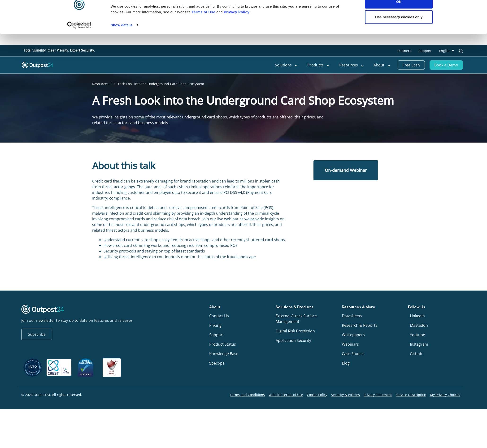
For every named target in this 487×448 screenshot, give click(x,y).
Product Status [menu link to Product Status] (223, 344)
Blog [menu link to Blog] (346, 363)
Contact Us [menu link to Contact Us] (219, 316)
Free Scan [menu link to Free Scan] (411, 65)
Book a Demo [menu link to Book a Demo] (446, 65)
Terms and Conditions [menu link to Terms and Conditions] (247, 395)
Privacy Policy (237, 23)
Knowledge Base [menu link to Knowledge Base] (224, 354)
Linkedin (417, 316)
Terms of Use (204, 23)
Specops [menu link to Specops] (217, 363)
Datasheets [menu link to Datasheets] (352, 316)
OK (399, 12)
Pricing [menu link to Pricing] (215, 325)
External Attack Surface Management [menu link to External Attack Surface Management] (296, 319)
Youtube (417, 335)
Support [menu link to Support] (425, 51)
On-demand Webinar (346, 170)
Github (416, 354)
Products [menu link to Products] (319, 65)
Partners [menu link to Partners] (404, 51)
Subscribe (37, 334)
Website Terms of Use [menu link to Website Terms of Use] (286, 395)
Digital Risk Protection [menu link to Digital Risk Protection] (295, 331)
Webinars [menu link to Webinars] (350, 344)
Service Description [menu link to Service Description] (411, 395)
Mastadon (419, 325)
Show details (122, 36)
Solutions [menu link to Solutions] (286, 65)
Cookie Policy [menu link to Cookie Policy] (317, 395)
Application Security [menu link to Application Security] (293, 340)
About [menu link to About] (382, 65)
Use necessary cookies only (399, 28)
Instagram (419, 344)
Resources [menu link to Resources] (352, 65)
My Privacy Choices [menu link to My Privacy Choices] (445, 395)
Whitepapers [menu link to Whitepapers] (353, 335)
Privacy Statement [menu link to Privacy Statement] (378, 395)
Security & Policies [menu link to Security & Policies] (345, 395)
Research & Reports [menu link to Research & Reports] (360, 325)
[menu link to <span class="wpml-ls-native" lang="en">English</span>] (446, 51)
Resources (100, 84)
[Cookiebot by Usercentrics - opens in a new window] (79, 36)
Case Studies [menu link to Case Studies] (353, 354)
